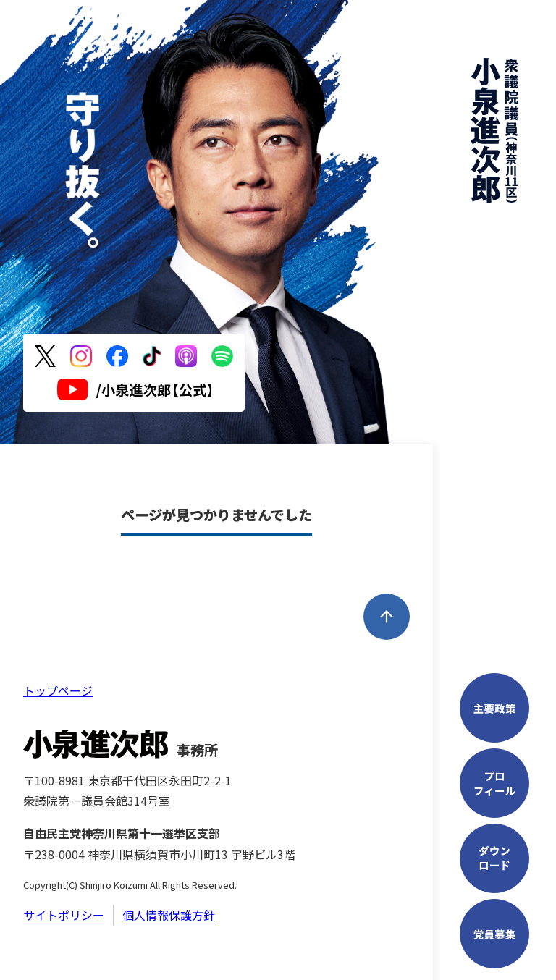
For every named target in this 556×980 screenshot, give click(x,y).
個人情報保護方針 (169, 915)
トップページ (58, 690)
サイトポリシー (64, 915)
